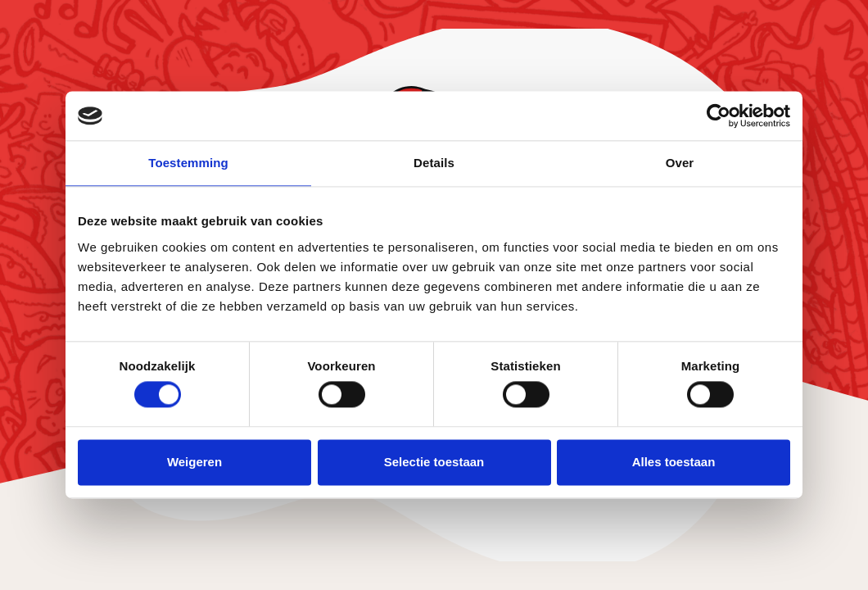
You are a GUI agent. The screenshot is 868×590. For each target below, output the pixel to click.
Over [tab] (680, 163)
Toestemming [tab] (188, 163)
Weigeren (194, 462)
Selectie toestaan (434, 462)
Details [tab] (434, 163)
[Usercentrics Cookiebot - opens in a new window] (719, 116)
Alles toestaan (674, 462)
